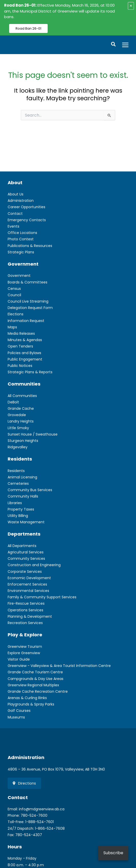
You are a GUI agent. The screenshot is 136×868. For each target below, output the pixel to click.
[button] (114, 45)
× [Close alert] (131, 6)
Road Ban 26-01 (28, 28)
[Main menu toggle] (125, 45)
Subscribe (113, 853)
